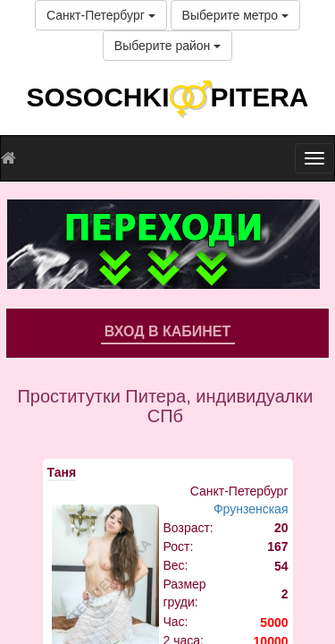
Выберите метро (235, 15)
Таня (62, 472)
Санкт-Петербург (101, 15)
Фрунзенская (251, 509)
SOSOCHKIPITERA (167, 97)
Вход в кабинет (168, 331)
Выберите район (167, 46)
